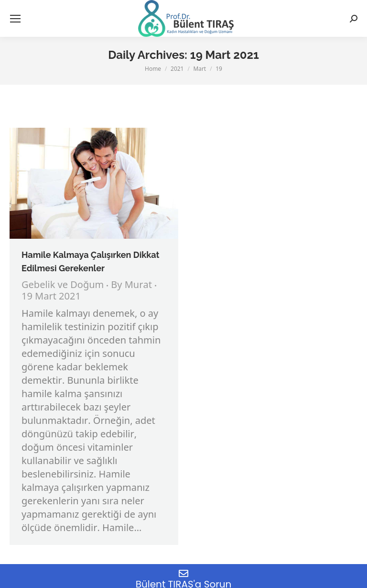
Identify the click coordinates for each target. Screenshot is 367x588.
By (131, 286)
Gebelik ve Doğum (63, 285)
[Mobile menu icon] (15, 19)
